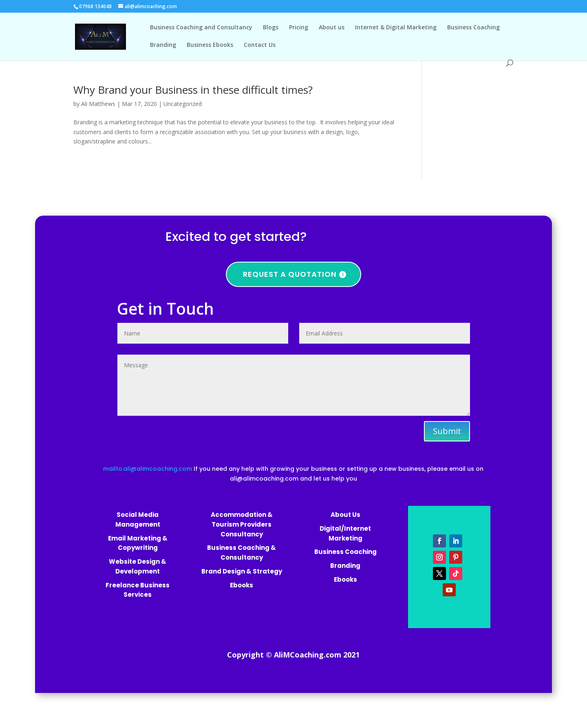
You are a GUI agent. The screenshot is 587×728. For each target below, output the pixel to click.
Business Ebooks (210, 45)
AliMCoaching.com (308, 655)
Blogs (271, 28)
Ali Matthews (98, 104)
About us (332, 28)
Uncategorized (183, 104)
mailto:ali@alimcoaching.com (148, 469)
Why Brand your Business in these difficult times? (193, 90)
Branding (163, 45)
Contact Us (260, 45)
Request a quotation (290, 274)
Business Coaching (473, 28)
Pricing (299, 28)
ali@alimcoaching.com (264, 479)
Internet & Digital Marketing (396, 28)
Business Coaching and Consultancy (201, 28)
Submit (447, 431)
